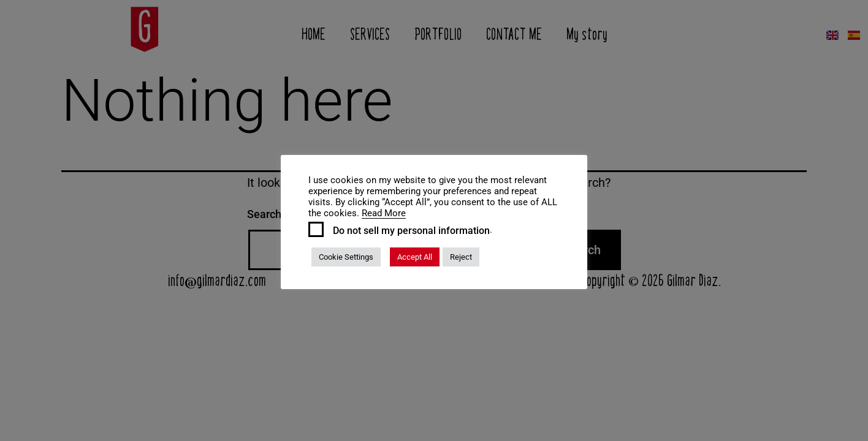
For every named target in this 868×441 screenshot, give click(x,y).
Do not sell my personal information (411, 231)
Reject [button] (461, 257)
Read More (384, 213)
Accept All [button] (415, 257)
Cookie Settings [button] (346, 257)
